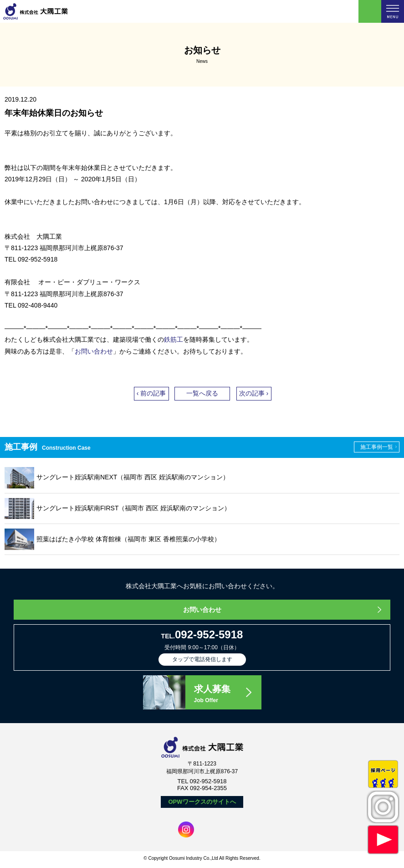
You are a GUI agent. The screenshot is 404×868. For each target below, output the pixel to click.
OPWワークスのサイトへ (202, 802)
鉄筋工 (174, 339)
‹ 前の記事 (151, 393)
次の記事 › (254, 393)
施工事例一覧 (377, 447)
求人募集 (227, 694)
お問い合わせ (94, 351)
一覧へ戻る (202, 393)
